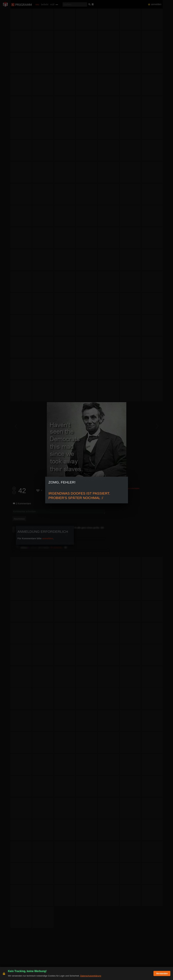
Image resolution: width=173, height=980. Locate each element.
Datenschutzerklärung (91, 976)
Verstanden (162, 973)
